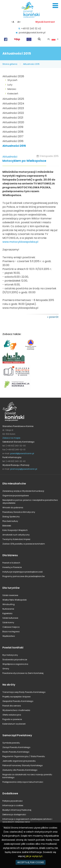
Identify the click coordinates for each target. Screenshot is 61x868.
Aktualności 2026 (13, 76)
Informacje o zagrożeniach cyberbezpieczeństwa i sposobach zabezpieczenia (27, 820)
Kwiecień (13, 94)
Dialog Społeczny (11, 517)
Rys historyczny (10, 655)
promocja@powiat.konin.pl (24, 469)
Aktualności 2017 (13, 136)
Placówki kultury (10, 521)
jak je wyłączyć (34, 856)
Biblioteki (7, 526)
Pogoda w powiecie (12, 719)
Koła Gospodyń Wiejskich (15, 530)
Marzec (12, 89)
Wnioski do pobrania (13, 508)
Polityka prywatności (13, 801)
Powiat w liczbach (11, 563)
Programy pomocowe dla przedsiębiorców (24, 576)
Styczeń (12, 80)
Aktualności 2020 (13, 122)
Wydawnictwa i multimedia (16, 710)
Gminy (6, 669)
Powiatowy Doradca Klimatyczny (19, 512)
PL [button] (52, 39)
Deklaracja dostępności (14, 814)
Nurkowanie (8, 609)
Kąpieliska (7, 613)
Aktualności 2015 (31, 64)
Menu (55, 6)
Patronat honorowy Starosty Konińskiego (23, 765)
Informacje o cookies (13, 805)
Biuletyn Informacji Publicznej (17, 810)
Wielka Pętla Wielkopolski (15, 600)
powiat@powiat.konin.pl (32, 33)
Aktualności (10, 157)
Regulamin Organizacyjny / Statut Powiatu (24, 756)
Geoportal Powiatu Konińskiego (18, 701)
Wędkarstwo (9, 636)
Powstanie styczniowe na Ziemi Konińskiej (23, 673)
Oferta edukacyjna (12, 715)
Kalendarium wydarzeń (14, 724)
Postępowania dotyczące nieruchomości (23, 782)
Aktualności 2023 (13, 108)
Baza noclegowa (11, 632)
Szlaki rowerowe (10, 595)
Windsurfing (9, 604)
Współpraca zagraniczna (15, 664)
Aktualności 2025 (13, 99)
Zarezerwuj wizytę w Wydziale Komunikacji (23, 491)
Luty (10, 85)
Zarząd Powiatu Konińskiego (16, 747)
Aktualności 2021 (13, 118)
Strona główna (10, 64)
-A (13, 22)
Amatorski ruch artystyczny (16, 535)
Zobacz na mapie (11, 438)
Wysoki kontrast (45, 22)
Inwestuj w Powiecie (12, 567)
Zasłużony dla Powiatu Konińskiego (20, 770)
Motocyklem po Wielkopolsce (24, 161)
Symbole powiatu (11, 743)
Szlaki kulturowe (10, 618)
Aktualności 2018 (13, 132)
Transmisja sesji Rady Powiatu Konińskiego (24, 692)
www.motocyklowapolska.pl (20, 242)
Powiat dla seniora (12, 706)
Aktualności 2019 (13, 127)
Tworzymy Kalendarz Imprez (16, 539)
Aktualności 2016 (13, 141)
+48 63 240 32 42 (31, 28)
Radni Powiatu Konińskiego (16, 752)
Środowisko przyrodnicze (15, 660)
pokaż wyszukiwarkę (39, 39)
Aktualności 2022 (13, 113)
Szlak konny (8, 622)
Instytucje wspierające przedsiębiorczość (23, 572)
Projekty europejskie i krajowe (16, 697)
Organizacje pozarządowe (16, 496)
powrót (54, 317)
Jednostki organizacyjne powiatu (19, 761)
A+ (19, 22)
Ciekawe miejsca (11, 627)
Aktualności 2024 (13, 104)
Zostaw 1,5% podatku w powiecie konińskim (24, 544)
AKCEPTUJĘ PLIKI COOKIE (31, 862)
